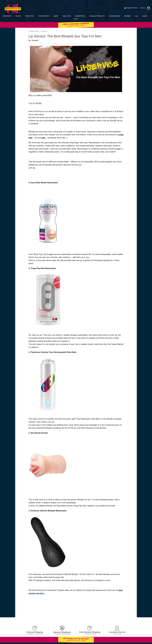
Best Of (44, 31)
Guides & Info (34, 31)
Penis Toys (30, 16)
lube (43, 138)
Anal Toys (67, 16)
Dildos (18, 16)
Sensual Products (97, 16)
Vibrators (7, 16)
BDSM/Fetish (80, 16)
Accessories (115, 16)
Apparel (128, 16)
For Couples (44, 16)
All (137, 16)
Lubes (56, 16)
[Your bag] (148, 8)
